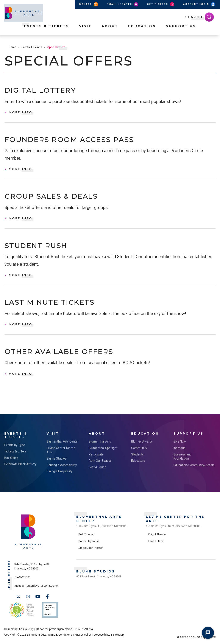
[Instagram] (28, 602)
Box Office (11, 463)
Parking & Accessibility (62, 470)
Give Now (180, 447)
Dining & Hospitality (59, 477)
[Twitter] (18, 602)
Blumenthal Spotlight (103, 453)
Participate (96, 460)
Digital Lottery (45, 91)
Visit (85, 30)
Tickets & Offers (15, 457)
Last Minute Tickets (56, 307)
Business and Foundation (183, 462)
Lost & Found (98, 472)
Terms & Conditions (60, 638)
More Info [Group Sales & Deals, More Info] (21, 221)
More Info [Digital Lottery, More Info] (21, 113)
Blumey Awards (142, 447)
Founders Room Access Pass (78, 141)
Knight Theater (157, 539)
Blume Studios (56, 464)
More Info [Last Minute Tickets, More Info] (21, 329)
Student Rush (40, 249)
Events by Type (15, 451)
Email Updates (123, 4)
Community (139, 453)
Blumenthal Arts (100, 447)
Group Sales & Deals (57, 199)
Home (12, 47)
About (110, 30)
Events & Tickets (47, 30)
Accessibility (102, 638)
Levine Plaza (156, 545)
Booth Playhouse (89, 545)
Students (137, 460)
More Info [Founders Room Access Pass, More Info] (21, 171)
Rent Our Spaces (100, 466)
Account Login (200, 4)
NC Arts (21, 614)
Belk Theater (86, 539)
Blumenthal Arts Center (63, 447)
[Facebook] (47, 602)
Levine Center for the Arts (61, 455)
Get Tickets (161, 4)
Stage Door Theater (90, 552)
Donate (89, 4)
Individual (180, 453)
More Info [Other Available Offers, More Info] (21, 380)
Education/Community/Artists (190, 470)
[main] (110, 230)
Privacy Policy (83, 638)
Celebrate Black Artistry (20, 470)
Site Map (118, 638)
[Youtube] (38, 602)
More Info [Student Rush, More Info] (21, 279)
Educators (138, 466)
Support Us (181, 30)
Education (142, 30)
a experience (197, 638)
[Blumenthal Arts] (28, 554)
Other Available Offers (67, 357)
